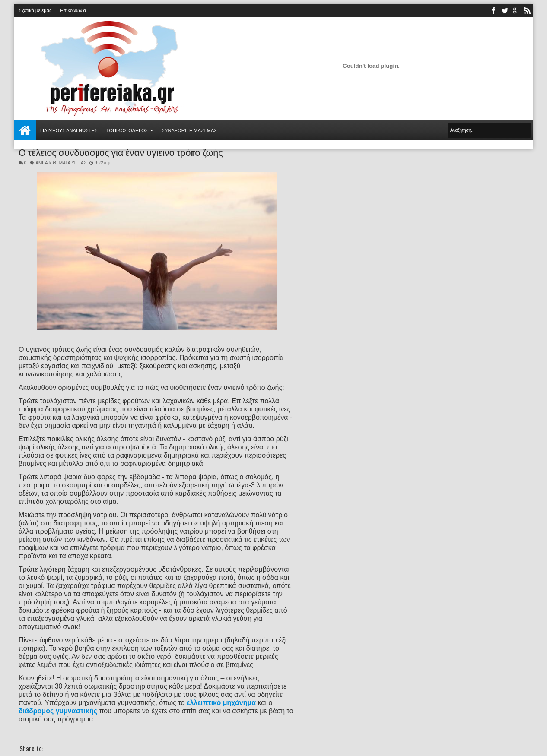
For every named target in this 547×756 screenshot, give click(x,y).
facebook (493, 11)
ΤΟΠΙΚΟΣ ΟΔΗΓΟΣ (127, 130)
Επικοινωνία (73, 10)
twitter (505, 11)
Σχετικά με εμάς (35, 10)
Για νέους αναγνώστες (69, 130)
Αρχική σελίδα (25, 130)
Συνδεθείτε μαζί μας (189, 130)
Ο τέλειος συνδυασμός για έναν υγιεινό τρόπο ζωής (121, 152)
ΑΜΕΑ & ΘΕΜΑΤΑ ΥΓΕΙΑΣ (61, 163)
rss (527, 11)
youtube (516, 11)
